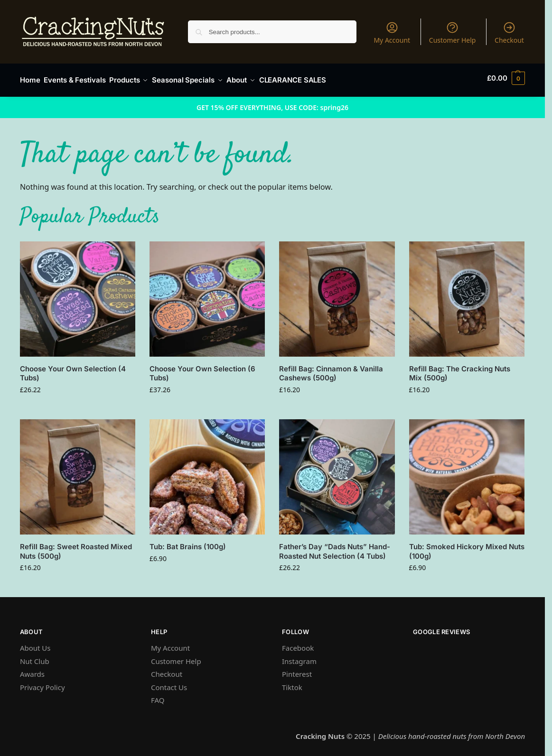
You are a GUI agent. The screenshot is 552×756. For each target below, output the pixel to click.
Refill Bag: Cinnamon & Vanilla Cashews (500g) (331, 369)
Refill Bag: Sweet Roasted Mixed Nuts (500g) (76, 547)
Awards (32, 670)
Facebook (298, 644)
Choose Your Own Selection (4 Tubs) (73, 369)
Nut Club (35, 657)
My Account (392, 33)
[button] (506, 78)
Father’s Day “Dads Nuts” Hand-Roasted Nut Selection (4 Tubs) (335, 547)
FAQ (158, 696)
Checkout (509, 33)
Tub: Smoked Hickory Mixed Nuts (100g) (467, 547)
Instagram (299, 657)
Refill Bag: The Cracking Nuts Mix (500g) (460, 369)
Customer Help (453, 33)
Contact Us (169, 683)
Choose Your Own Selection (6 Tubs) (202, 369)
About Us (35, 644)
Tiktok (292, 683)
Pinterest (297, 670)
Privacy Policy (42, 683)
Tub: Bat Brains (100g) (188, 542)
